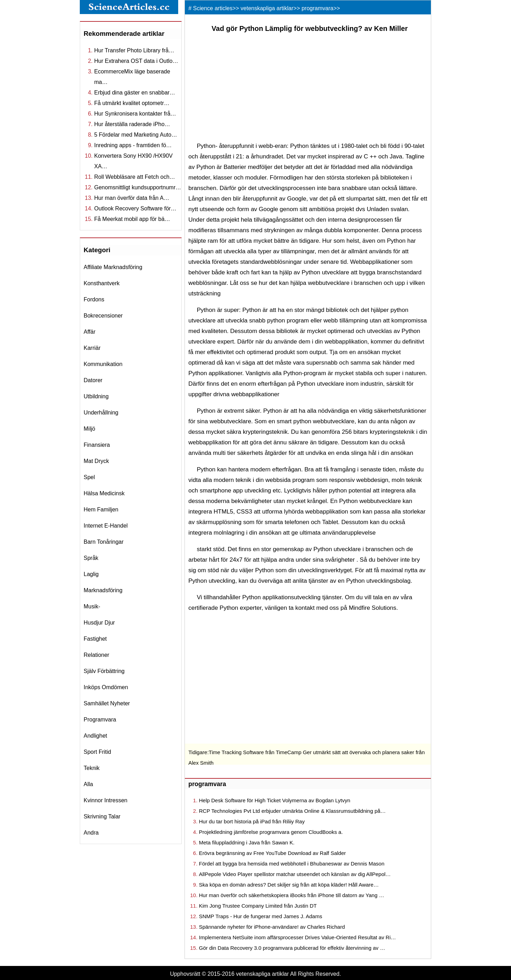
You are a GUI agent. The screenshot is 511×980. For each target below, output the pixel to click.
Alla (88, 784)
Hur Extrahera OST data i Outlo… (136, 61)
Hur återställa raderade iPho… (132, 124)
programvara (100, 720)
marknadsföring (103, 590)
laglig (91, 574)
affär (90, 332)
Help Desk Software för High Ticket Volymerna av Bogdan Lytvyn (274, 800)
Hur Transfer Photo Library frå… (134, 50)
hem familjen (101, 509)
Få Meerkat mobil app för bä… (132, 219)
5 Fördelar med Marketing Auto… (136, 135)
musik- (92, 606)
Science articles (213, 8)
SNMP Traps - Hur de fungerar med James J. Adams (261, 916)
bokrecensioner (103, 316)
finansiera (97, 445)
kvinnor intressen (106, 800)
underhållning (101, 413)
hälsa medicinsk (104, 493)
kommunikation (103, 364)
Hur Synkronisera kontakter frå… (135, 114)
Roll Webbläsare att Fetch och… (135, 177)
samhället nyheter (107, 703)
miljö (89, 429)
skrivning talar (102, 816)
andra (91, 833)
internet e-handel (106, 526)
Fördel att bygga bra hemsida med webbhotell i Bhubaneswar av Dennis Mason (292, 864)
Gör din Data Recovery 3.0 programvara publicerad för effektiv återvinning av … (292, 948)
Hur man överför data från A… (132, 198)
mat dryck (96, 461)
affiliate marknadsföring (113, 267)
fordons (94, 299)
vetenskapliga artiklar (267, 8)
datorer (93, 380)
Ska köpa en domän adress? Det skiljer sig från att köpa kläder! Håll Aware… (289, 885)
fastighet (95, 639)
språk (91, 558)
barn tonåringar (104, 542)
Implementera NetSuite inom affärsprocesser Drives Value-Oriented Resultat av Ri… (297, 937)
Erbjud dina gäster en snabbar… (135, 93)
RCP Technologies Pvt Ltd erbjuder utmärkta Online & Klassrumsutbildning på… (292, 811)
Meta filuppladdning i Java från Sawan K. (247, 842)
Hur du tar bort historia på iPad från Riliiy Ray (252, 821)
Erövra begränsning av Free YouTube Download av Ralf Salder (272, 853)
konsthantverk (102, 283)
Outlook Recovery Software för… (135, 208)
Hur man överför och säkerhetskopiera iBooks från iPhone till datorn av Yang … (292, 895)
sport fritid (97, 752)
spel (89, 477)
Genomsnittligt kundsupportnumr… (138, 187)
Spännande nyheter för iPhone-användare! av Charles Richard (272, 927)
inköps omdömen (106, 687)
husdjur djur (99, 623)
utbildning (96, 396)
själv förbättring (104, 671)
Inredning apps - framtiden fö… (133, 145)
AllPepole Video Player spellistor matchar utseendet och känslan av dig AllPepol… (295, 874)
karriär (92, 348)
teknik (92, 768)
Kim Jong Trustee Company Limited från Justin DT (258, 906)
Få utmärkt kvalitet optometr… (132, 103)
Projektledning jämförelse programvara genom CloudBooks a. (271, 832)
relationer (96, 655)
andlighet (95, 736)
